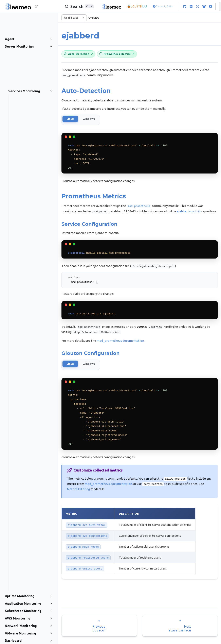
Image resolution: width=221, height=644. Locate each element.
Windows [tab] (89, 119)
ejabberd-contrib (189, 211)
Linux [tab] (70, 119)
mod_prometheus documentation (120, 340)
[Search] (77, 6)
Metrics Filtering (78, 488)
